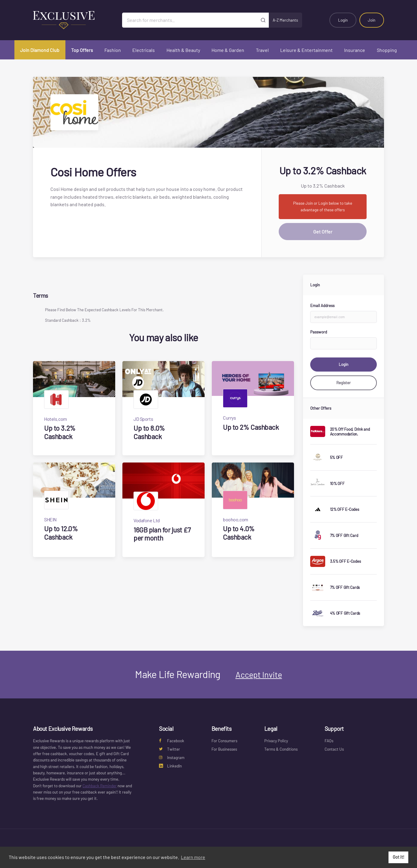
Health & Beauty (183, 50)
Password (319, 332)
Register (343, 383)
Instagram (172, 758)
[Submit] (263, 20)
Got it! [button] (399, 857)
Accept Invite (259, 674)
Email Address (322, 306)
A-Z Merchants (285, 20)
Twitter (169, 749)
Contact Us (334, 749)
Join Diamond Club (40, 50)
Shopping (387, 50)
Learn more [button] (193, 857)
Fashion (113, 50)
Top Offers (82, 50)
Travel (262, 50)
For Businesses (224, 749)
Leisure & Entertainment (306, 50)
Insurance (355, 50)
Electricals (144, 50)
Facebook (172, 741)
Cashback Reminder (100, 786)
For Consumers (224, 741)
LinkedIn (170, 766)
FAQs (329, 741)
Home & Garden (228, 50)
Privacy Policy (276, 741)
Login (343, 20)
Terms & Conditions (281, 749)
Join (372, 20)
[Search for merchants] (190, 20)
